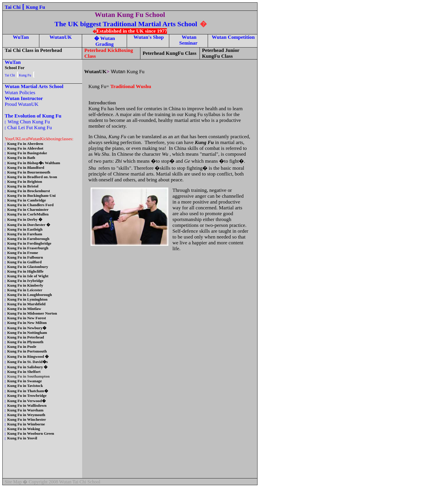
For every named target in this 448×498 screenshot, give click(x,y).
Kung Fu (36, 7)
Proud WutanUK (22, 104)
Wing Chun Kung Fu (29, 122)
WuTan (21, 37)
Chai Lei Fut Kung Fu (30, 128)
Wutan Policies (21, 93)
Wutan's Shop (148, 37)
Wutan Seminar (188, 40)
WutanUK (61, 37)
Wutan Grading (105, 41)
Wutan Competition (232, 37)
